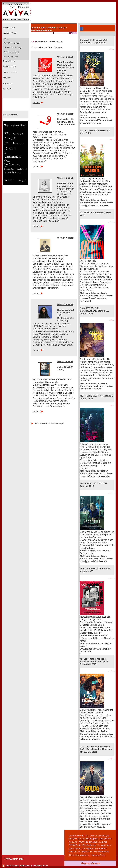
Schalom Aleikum (11, 52)
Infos (5, 39)
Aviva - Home (9, 27)
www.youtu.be (98, 827)
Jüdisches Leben (10, 72)
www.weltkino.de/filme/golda (94, 824)
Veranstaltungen (10, 57)
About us (7, 89)
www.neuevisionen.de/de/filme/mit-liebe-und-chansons (97, 738)
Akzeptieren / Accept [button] (90, 863)
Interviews (7, 83)
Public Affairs (9, 61)
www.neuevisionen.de (91, 123)
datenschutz (36, 866)
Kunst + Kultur (9, 67)
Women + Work (10, 33)
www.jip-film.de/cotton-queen (94, 205)
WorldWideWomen (12, 43)
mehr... (36, 103)
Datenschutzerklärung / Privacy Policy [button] (87, 855)
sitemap (15, 866)
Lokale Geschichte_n (13, 48)
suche (8, 866)
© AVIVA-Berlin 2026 (14, 859)
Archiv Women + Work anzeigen (49, 423)
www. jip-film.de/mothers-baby (95, 476)
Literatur (7, 78)
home (45, 866)
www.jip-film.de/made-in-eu (93, 561)
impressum (25, 866)
